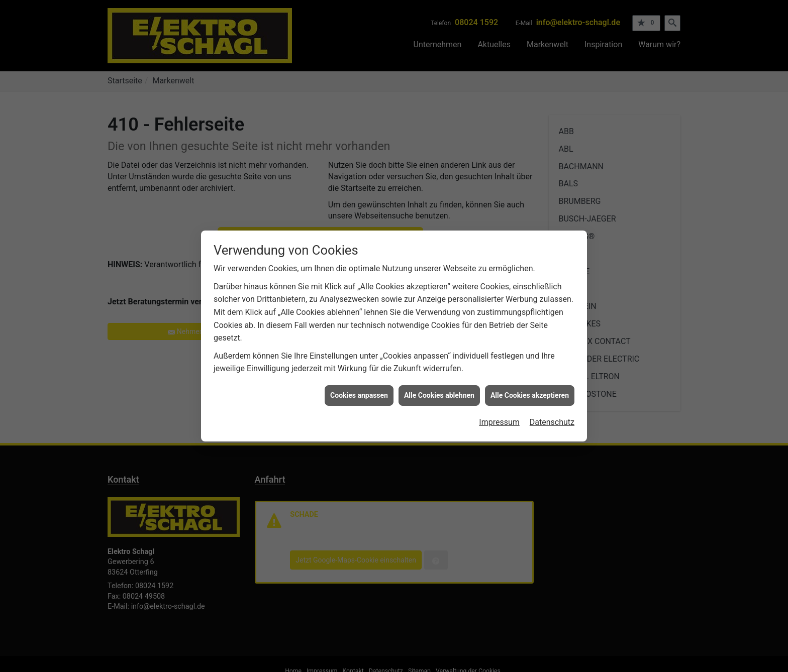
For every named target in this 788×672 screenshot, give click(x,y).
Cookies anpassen (359, 391)
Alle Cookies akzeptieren (530, 391)
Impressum (499, 418)
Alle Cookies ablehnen (439, 391)
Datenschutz (552, 418)
